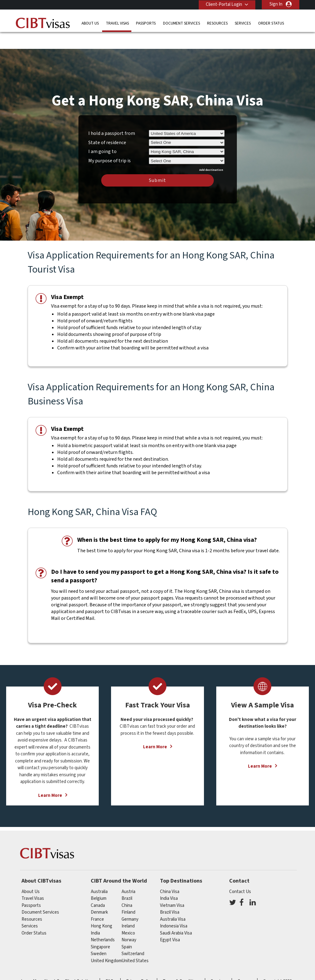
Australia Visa (173, 901)
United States (135, 943)
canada (98, 887)
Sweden (99, 936)
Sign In (276, 4)
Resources (217, 23)
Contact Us (240, 874)
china (127, 887)
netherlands (103, 922)
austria (128, 874)
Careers (245, 964)
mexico (128, 915)
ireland (128, 908)
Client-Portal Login (223, 4)
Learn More (50, 777)
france (97, 901)
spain (127, 929)
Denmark (99, 894)
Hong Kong (102, 908)
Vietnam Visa (172, 887)
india (95, 915)
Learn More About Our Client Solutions (58, 964)
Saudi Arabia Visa (176, 915)
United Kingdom (106, 943)
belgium (99, 881)
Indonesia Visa (174, 908)
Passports (146, 23)
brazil (127, 881)
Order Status (271, 23)
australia (99, 874)
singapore (100, 929)
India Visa (169, 881)
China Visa (170, 874)
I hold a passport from (112, 115)
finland (128, 894)
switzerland (133, 936)
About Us (90, 23)
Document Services (181, 23)
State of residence (107, 124)
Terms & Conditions (181, 964)
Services (243, 23)
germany (130, 901)
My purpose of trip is (110, 142)
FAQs (111, 964)
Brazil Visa (170, 894)
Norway (129, 922)
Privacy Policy (139, 964)
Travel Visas (117, 23)
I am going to (102, 134)
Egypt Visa (170, 922)
